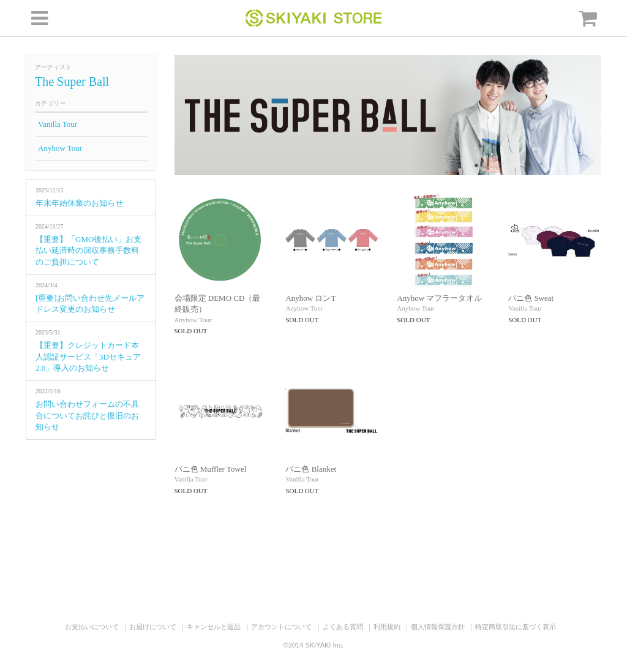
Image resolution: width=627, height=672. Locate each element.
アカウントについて (281, 627)
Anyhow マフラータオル (439, 298)
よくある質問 (343, 627)
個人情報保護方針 (438, 627)
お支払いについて (92, 627)
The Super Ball (72, 81)
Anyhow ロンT (310, 298)
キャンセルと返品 (214, 627)
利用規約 (387, 627)
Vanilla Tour (58, 124)
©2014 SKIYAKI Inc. (313, 645)
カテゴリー (50, 103)
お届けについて (153, 627)
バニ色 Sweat (531, 298)
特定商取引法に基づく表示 (516, 627)
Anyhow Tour (60, 148)
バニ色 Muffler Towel (211, 469)
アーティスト (53, 67)
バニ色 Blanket (311, 469)
